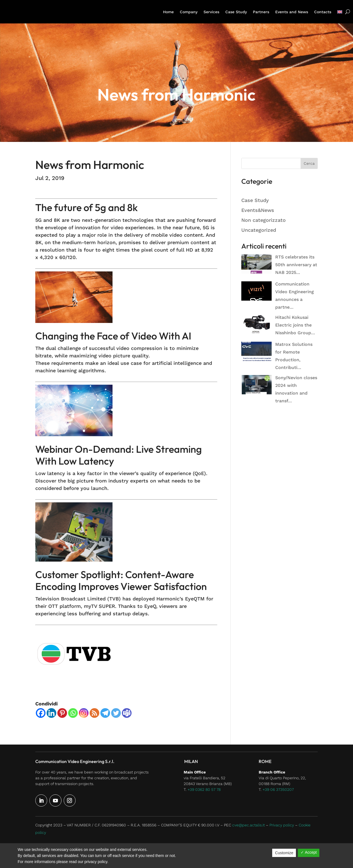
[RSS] (94, 713)
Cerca (309, 163)
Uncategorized (259, 230)
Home (168, 12)
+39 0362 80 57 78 (204, 789)
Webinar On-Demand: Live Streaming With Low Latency (119, 455)
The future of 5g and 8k (86, 207)
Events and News (292, 12)
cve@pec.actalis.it (248, 825)
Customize (284, 853)
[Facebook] (41, 713)
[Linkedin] (51, 713)
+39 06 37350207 (278, 789)
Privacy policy (282, 825)
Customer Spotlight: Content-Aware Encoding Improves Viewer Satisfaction (121, 580)
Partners (261, 12)
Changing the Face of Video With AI (113, 336)
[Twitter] (116, 713)
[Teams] (127, 713)
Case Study (236, 12)
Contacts (323, 12)
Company (189, 12)
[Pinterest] (62, 713)
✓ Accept (309, 852)
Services (211, 12)
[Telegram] (105, 713)
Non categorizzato (264, 220)
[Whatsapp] (73, 713)
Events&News (258, 210)
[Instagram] (84, 713)
